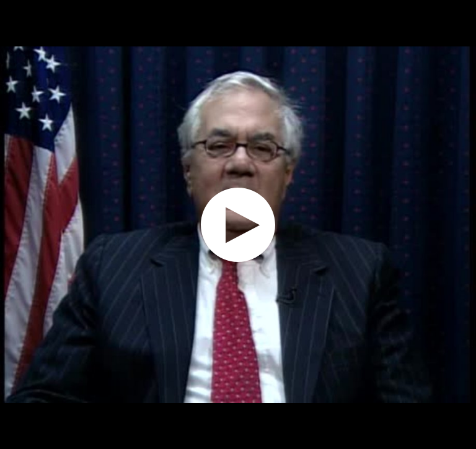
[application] (238, 224)
